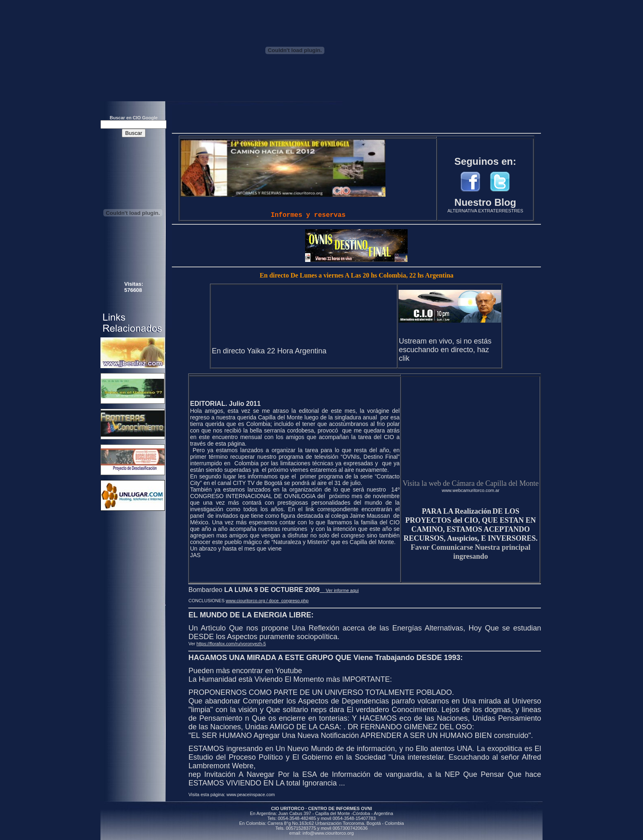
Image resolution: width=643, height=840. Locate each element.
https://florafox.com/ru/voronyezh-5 (231, 644)
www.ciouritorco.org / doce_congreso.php (267, 601)
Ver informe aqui (339, 590)
